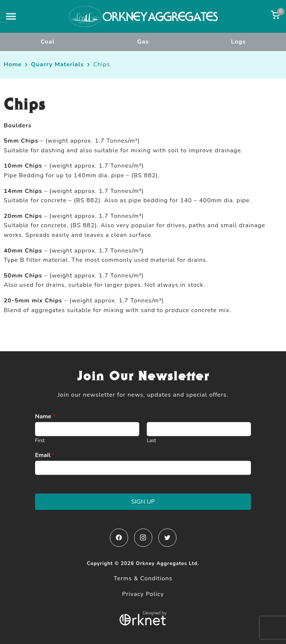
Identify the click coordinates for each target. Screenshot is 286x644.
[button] (11, 16)
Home (13, 64)
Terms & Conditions (143, 578)
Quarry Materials (57, 64)
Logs (238, 42)
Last (151, 441)
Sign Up (143, 502)
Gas (143, 42)
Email (45, 455)
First (40, 441)
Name (45, 417)
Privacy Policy (143, 594)
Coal (47, 42)
